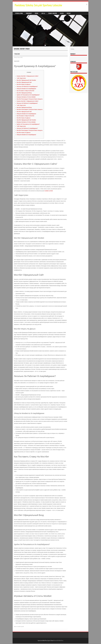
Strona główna (19, 13)
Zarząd (43, 13)
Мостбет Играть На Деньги (24, 84)
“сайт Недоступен (21, 78)
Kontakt (69, 13)
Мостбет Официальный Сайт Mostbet (26, 80)
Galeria (62, 13)
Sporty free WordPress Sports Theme (46, 641)
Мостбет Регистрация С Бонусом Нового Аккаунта (30, 99)
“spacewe (17, 54)
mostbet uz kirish (49, 191)
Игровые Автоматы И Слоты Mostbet (26, 97)
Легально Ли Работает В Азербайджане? (27, 87)
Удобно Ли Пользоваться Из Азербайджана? (28, 95)
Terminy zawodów (52, 13)
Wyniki (37, 13)
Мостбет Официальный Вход (24, 93)
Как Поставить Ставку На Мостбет (26, 91)
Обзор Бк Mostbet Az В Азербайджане (26, 89)
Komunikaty (29, 13)
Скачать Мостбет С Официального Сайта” (28, 76)
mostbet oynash (21, 627)
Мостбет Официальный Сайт (24, 82)
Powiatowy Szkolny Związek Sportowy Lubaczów (38, 5)
